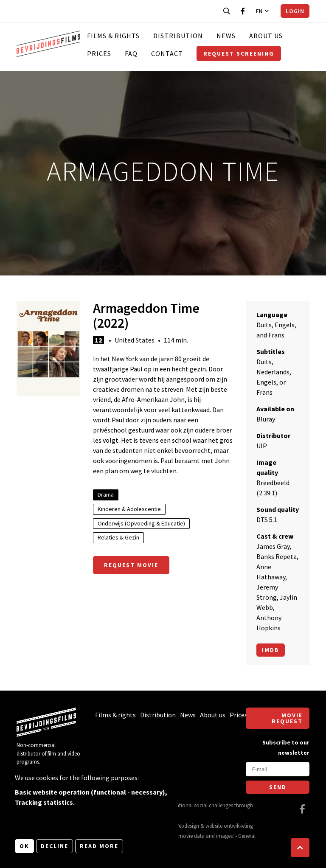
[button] (300, 848)
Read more (99, 846)
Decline (55, 846)
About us (266, 36)
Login (295, 11)
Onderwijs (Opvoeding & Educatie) (141, 523)
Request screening (239, 53)
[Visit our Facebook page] (243, 11)
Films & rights (113, 36)
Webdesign (187, 826)
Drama (106, 494)
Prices (99, 53)
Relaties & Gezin (118, 537)
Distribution (178, 36)
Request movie (131, 565)
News (226, 36)
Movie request (287, 718)
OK (24, 846)
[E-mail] (278, 769)
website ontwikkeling (229, 826)
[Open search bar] (227, 11)
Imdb (271, 650)
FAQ (131, 53)
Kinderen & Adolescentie (129, 509)
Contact (167, 53)
